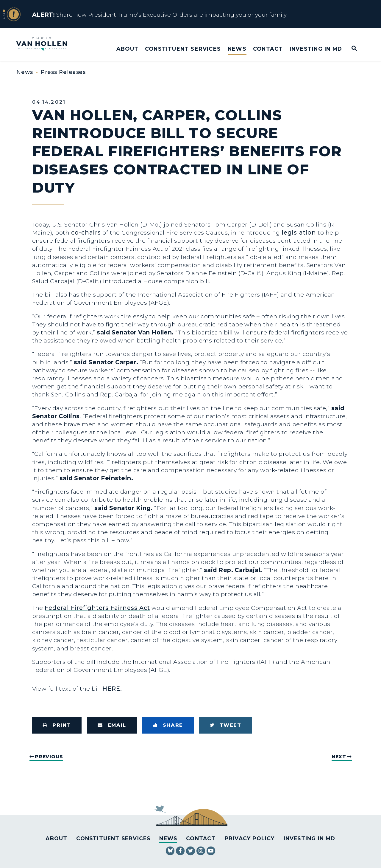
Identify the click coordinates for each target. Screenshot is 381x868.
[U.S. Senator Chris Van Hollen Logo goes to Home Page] (46, 45)
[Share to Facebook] (168, 725)
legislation (299, 232)
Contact (268, 49)
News (237, 49)
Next (339, 757)
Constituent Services (183, 49)
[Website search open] (350, 49)
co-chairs (86, 232)
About (127, 49)
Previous (49, 757)
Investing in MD (316, 49)
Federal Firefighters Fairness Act (97, 608)
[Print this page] (57, 725)
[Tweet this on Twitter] (226, 725)
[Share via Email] (112, 725)
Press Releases (63, 72)
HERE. (112, 689)
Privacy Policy (250, 838)
